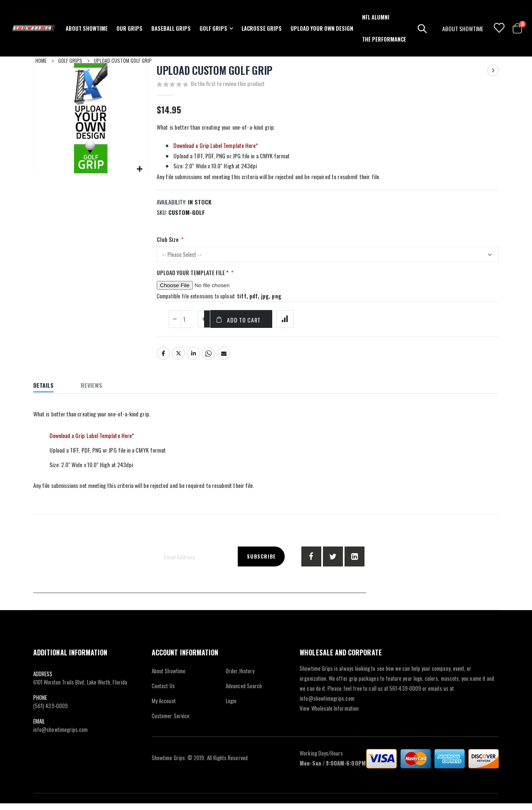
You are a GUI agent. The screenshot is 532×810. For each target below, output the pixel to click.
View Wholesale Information (329, 715)
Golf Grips (70, 60)
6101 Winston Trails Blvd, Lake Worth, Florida (80, 689)
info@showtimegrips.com (60, 736)
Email (224, 360)
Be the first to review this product (228, 84)
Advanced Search (244, 692)
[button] (139, 169)
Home (41, 60)
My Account (164, 707)
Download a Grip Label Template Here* (216, 146)
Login (231, 707)
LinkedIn (193, 360)
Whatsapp (209, 360)
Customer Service (171, 722)
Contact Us (163, 692)
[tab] (50, 393)
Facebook (163, 360)
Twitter (178, 360)
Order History (240, 677)
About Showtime (169, 677)
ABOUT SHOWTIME (463, 28)
